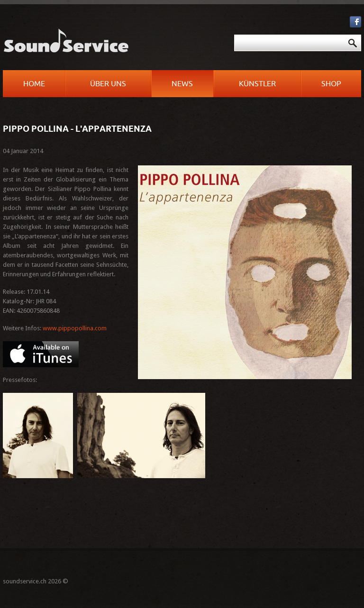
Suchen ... (185, 35)
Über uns (108, 84)
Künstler (257, 84)
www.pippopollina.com (75, 328)
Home (34, 84)
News (182, 84)
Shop (331, 84)
